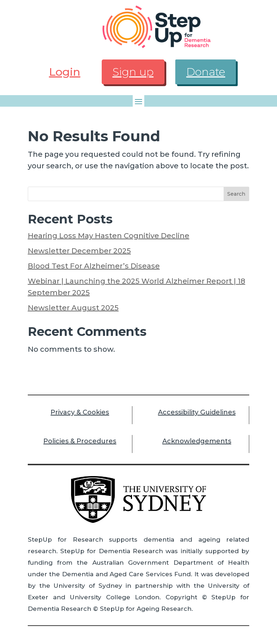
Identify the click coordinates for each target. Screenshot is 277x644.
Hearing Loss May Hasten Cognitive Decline (109, 236)
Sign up (133, 72)
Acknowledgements (197, 441)
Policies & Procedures (80, 441)
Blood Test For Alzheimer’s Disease (94, 266)
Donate (206, 72)
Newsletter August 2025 (73, 308)
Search (236, 194)
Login (65, 72)
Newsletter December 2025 (79, 251)
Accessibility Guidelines (197, 412)
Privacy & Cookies (80, 412)
